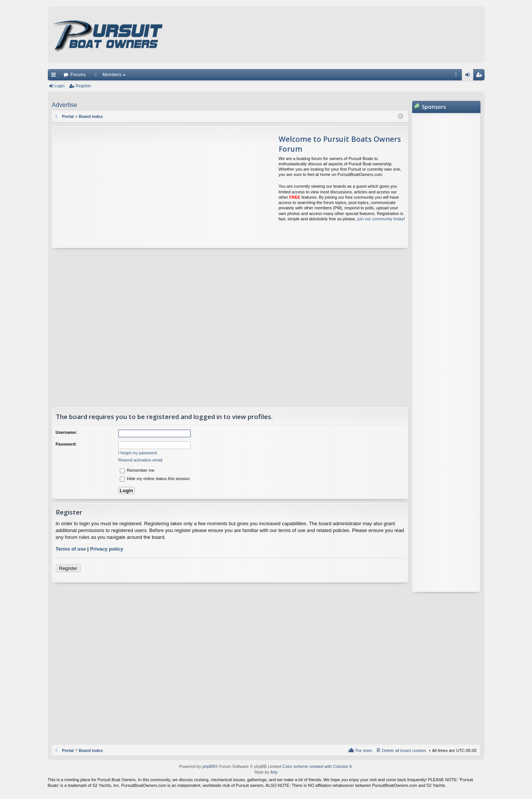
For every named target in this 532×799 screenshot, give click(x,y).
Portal (68, 116)
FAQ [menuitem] (458, 76)
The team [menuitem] (363, 750)
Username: (67, 432)
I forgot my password (138, 453)
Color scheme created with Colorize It (317, 766)
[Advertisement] (124, 187)
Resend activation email (140, 460)
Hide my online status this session (155, 479)
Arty (274, 772)
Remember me (137, 470)
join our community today (380, 219)
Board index (91, 750)
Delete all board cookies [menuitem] (404, 750)
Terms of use (71, 549)
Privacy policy (106, 549)
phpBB (209, 766)
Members (112, 75)
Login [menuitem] (469, 76)
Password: (66, 444)
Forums (78, 75)
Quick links (55, 76)
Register (83, 86)
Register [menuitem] (480, 76)
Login (60, 86)
